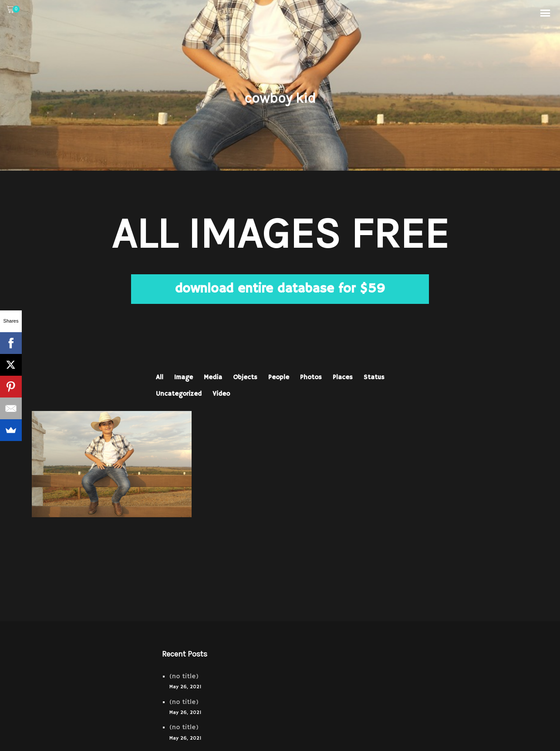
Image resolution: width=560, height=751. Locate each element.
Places (343, 377)
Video (221, 394)
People (279, 377)
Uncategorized (179, 394)
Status (374, 377)
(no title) (184, 676)
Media (213, 377)
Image (184, 377)
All (160, 377)
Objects (245, 377)
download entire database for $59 (280, 289)
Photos (311, 377)
